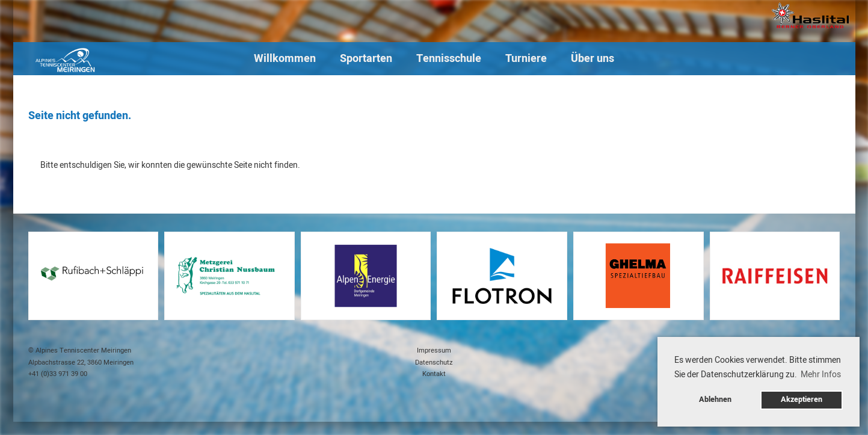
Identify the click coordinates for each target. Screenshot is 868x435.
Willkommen (285, 59)
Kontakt (434, 374)
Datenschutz (434, 362)
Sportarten (366, 59)
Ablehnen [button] (715, 400)
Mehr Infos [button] (821, 375)
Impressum (434, 350)
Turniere (526, 59)
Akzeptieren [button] (802, 400)
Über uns (593, 59)
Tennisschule (449, 59)
